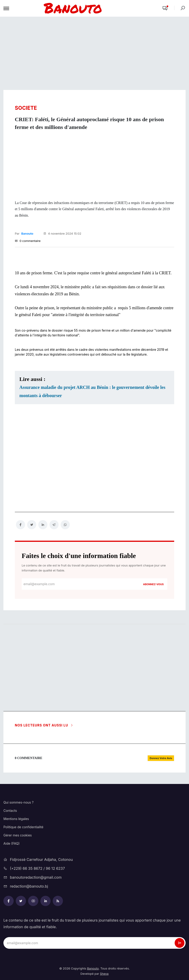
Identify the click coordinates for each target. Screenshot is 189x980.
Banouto (27, 233)
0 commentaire (28, 241)
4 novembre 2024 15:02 (62, 233)
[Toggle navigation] (6, 8)
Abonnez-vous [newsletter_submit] (153, 584)
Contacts (10, 811)
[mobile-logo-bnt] (84, 8)
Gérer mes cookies (18, 835)
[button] (165, 8)
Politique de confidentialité (23, 827)
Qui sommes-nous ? (18, 802)
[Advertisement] (94, 53)
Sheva (104, 974)
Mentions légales (16, 819)
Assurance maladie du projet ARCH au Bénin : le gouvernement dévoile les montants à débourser (92, 391)
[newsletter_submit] (180, 943)
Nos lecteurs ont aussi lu (44, 725)
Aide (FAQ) (12, 843)
